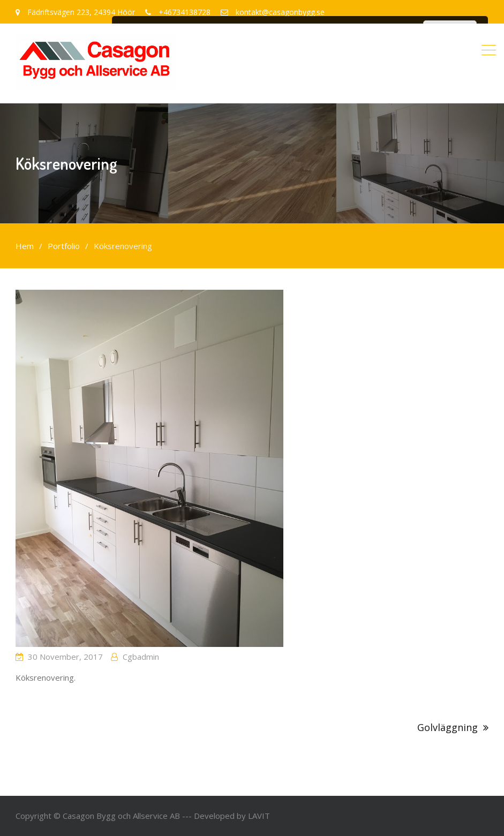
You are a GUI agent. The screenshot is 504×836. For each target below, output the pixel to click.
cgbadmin (141, 657)
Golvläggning (447, 727)
